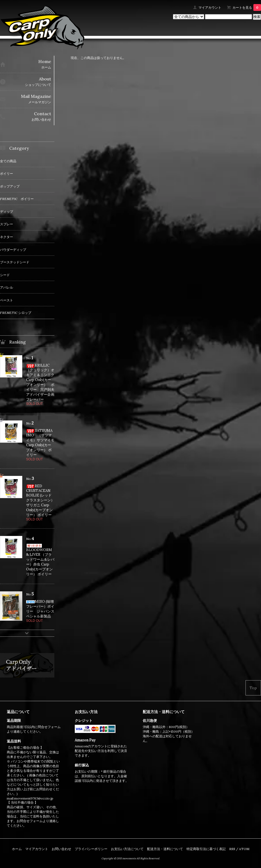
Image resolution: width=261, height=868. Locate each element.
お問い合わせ (61, 849)
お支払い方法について (127, 849)
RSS (232, 849)
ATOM (244, 849)
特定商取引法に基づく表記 (206, 849)
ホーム (17, 849)
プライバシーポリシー (91, 849)
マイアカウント (210, 7)
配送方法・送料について (165, 849)
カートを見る (247, 7)
